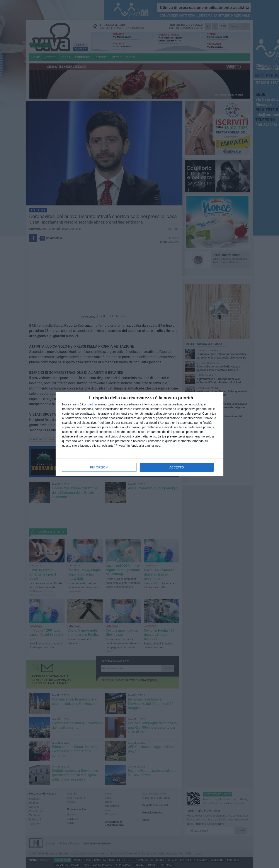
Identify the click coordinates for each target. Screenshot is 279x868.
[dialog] (139, 434)
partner (92, 404)
